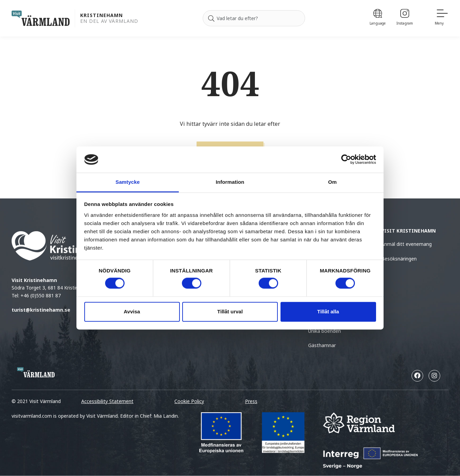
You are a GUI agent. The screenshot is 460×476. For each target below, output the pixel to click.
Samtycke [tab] (128, 182)
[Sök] (211, 18)
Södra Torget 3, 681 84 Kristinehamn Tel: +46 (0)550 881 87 (74, 265)
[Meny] (442, 18)
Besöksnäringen (399, 259)
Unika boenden (325, 331)
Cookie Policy (189, 401)
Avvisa (132, 311)
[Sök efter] (254, 18)
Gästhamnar (322, 345)
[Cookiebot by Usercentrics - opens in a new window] (346, 160)
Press (251, 401)
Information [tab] (230, 182)
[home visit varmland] (41, 18)
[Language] (378, 18)
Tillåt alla (328, 311)
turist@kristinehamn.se (41, 310)
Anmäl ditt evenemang (406, 244)
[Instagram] (405, 18)
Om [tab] (332, 182)
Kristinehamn (102, 16)
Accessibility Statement (107, 401)
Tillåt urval (230, 311)
